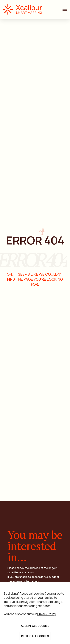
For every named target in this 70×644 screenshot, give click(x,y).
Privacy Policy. (47, 614)
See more (48, 545)
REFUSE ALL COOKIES (35, 636)
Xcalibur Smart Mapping (24, 9)
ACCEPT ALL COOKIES (35, 626)
